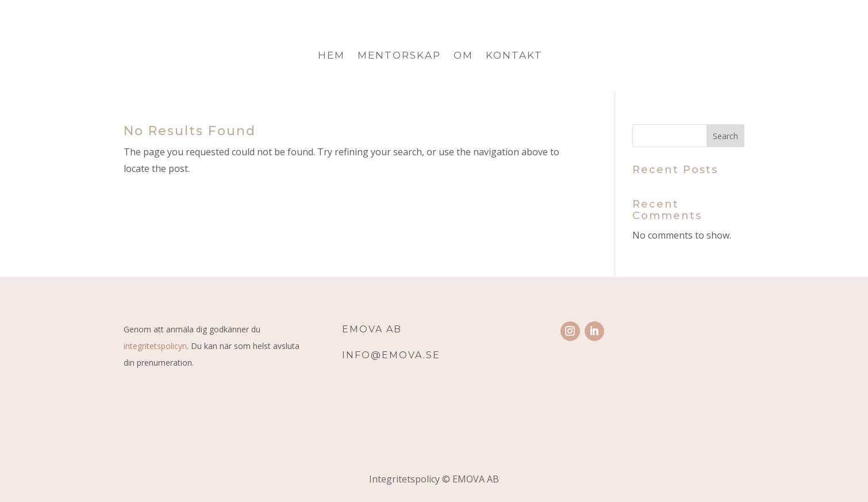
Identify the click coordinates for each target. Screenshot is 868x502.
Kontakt (514, 56)
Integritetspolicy (406, 479)
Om (463, 56)
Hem (331, 56)
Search (725, 136)
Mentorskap (399, 56)
